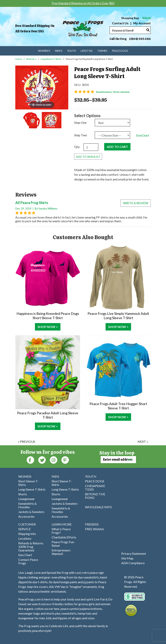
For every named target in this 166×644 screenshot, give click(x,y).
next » (143, 441)
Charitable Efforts (64, 537)
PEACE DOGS (95, 481)
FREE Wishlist (94, 529)
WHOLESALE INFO (99, 507)
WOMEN (25, 476)
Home (19, 59)
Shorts (23, 494)
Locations (25, 538)
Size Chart (25, 555)
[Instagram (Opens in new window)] (54, 460)
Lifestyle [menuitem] (87, 51)
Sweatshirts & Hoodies (27, 505)
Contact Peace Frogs (28, 561)
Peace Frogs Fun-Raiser (63, 544)
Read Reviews (104, 92)
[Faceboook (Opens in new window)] (30, 460)
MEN (55, 476)
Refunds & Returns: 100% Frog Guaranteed (31, 547)
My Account (142, 23)
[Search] (148, 30)
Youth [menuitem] (72, 51)
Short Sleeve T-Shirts (28, 483)
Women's (31, 59)
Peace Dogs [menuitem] (120, 51)
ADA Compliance (133, 563)
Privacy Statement (134, 553)
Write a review (136, 203)
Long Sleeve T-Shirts (51, 59)
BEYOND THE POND (95, 496)
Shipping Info (27, 534)
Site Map (127, 558)
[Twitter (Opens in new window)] (42, 460)
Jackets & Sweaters (31, 512)
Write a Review (121, 92)
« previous (26, 441)
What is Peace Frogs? (61, 531)
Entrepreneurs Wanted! (61, 552)
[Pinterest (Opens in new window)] (65, 460)
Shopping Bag (136, 18)
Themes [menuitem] (102, 51)
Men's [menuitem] (59, 51)
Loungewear (26, 499)
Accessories (26, 516)
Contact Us (120, 23)
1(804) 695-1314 (140, 39)
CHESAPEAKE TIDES (95, 488)
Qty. (77, 147)
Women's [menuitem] (44, 51)
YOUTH (91, 476)
